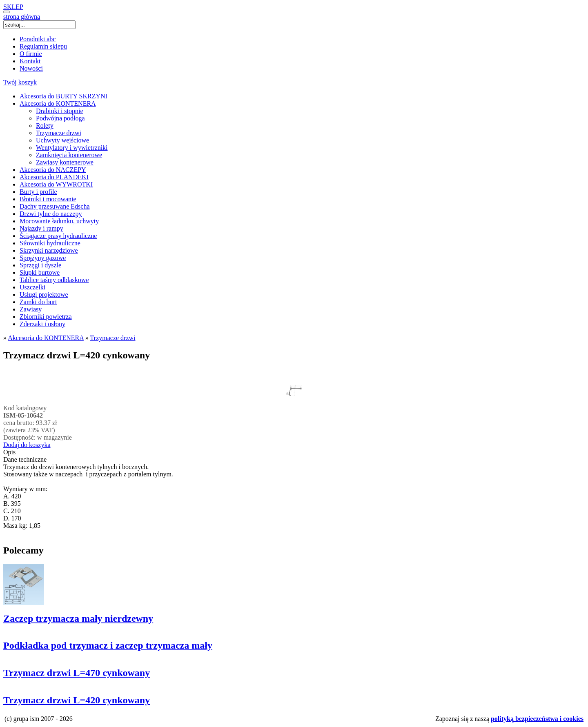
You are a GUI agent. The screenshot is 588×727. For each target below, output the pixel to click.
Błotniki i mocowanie (48, 199)
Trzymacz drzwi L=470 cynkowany (77, 673)
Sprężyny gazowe (43, 258)
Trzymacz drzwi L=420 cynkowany (77, 700)
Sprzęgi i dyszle (40, 265)
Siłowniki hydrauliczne (50, 243)
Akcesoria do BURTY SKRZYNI (63, 96)
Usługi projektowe (44, 295)
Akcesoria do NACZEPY (53, 170)
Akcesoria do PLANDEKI (54, 177)
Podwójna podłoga (60, 118)
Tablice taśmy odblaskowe (54, 280)
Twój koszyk (20, 82)
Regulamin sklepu (43, 46)
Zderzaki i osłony (42, 324)
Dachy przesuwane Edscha (55, 206)
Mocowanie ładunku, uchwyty (59, 221)
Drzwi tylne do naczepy (51, 214)
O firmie (31, 54)
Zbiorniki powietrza (46, 317)
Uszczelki (32, 287)
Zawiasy (31, 309)
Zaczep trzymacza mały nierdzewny (78, 618)
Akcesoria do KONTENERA (58, 103)
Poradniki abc (38, 39)
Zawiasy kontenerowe (65, 162)
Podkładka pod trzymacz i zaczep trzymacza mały (108, 645)
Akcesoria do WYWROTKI (56, 184)
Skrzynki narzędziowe (49, 250)
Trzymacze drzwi (59, 133)
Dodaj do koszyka (27, 445)
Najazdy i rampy (41, 228)
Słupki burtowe (40, 272)
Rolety (45, 126)
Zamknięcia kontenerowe (69, 155)
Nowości (31, 68)
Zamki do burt (38, 302)
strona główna (22, 17)
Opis (9, 452)
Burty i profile (38, 192)
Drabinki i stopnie (60, 111)
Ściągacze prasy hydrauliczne (58, 236)
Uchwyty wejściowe (62, 140)
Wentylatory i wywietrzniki (72, 148)
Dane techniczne (25, 459)
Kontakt (30, 61)
